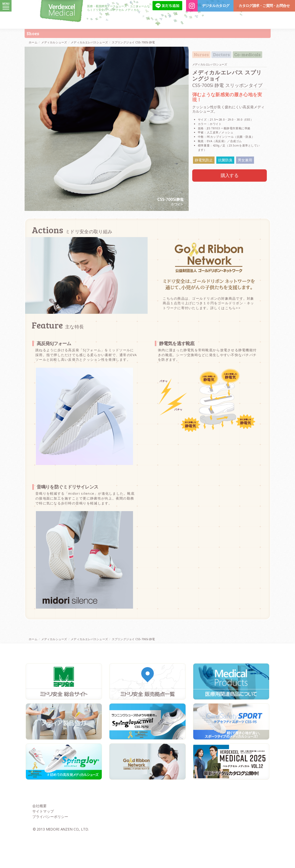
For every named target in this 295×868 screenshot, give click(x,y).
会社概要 (39, 838)
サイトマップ (43, 844)
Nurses (201, 55)
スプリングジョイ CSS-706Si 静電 (133, 672)
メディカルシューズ (54, 42)
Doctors (221, 55)
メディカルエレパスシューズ (89, 42)
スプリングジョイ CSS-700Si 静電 (133, 42)
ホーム (33, 42)
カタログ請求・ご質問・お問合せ (264, 6)
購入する (230, 175)
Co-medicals (247, 55)
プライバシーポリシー (50, 849)
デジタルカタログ (216, 6)
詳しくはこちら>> (226, 341)
